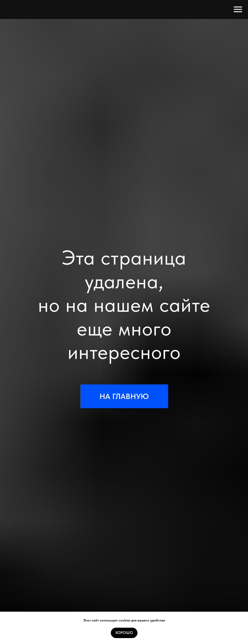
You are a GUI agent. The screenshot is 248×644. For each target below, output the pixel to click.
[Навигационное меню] (238, 9)
